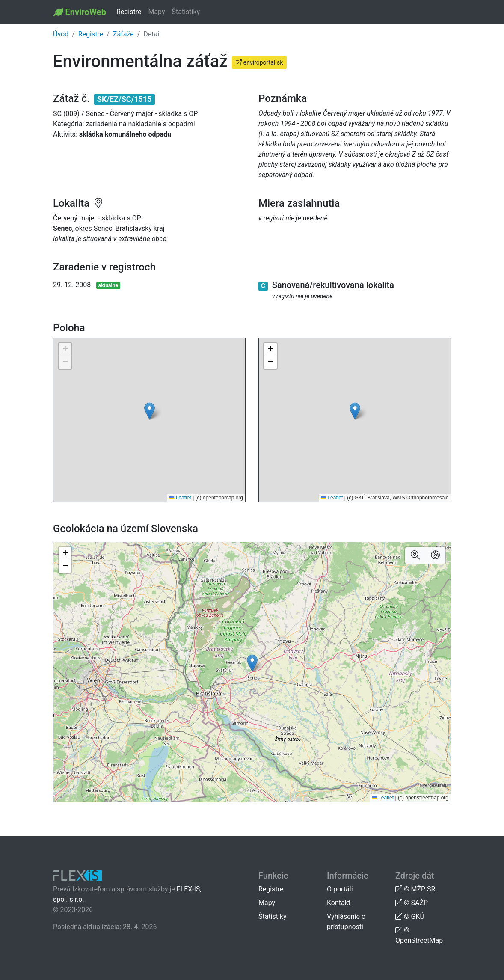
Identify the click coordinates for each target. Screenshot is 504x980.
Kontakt (339, 903)
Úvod (61, 34)
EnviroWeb (85, 12)
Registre (129, 12)
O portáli (340, 889)
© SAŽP (412, 903)
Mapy (156, 12)
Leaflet (180, 498)
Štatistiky (186, 12)
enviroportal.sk (259, 62)
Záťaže (123, 34)
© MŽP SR (415, 889)
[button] (150, 411)
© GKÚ (410, 916)
